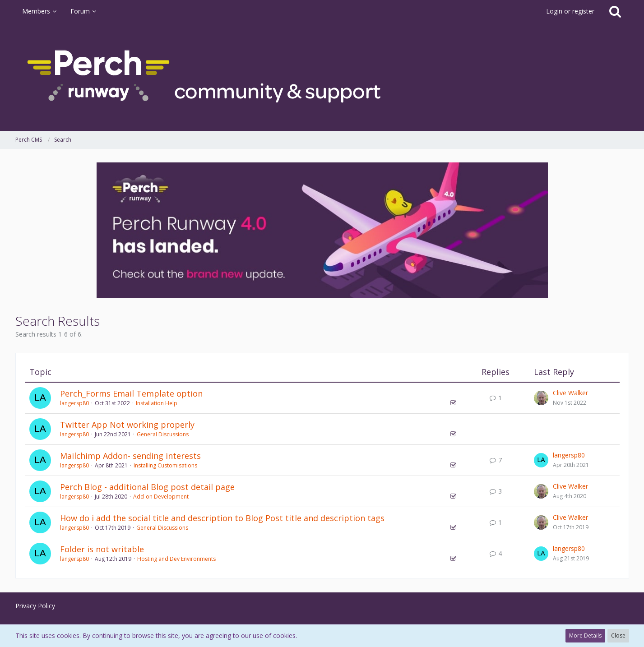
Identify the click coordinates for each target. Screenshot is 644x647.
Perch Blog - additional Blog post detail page (147, 487)
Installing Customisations (165, 465)
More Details (585, 635)
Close (618, 635)
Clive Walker (570, 393)
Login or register (570, 11)
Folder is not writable (102, 549)
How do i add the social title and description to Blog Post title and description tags (222, 518)
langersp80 (74, 403)
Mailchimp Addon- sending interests (130, 456)
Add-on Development (161, 497)
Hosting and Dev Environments (176, 559)
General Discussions (163, 434)
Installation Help (157, 403)
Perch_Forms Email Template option (131, 393)
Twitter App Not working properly (127, 425)
